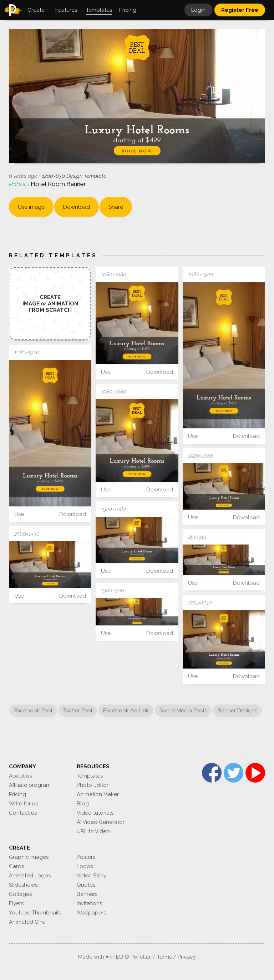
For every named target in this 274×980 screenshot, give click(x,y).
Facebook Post (33, 711)
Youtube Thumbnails (35, 913)
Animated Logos (30, 876)
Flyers (16, 903)
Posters (86, 857)
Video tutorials (95, 813)
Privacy (187, 957)
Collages (20, 894)
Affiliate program (30, 785)
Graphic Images (29, 857)
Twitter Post (78, 711)
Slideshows (23, 885)
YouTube (255, 773)
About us (20, 776)
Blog (83, 804)
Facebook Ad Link (126, 711)
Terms (164, 957)
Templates (90, 776)
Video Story (92, 876)
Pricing (17, 794)
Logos (85, 866)
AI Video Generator (101, 822)
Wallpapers (91, 913)
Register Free (240, 10)
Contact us (23, 813)
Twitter (234, 773)
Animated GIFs (27, 922)
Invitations (89, 903)
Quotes (86, 885)
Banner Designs (237, 711)
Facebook (212, 773)
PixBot (18, 184)
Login (198, 10)
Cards (16, 866)
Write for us (23, 804)
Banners (87, 894)
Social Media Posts (183, 711)
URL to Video (93, 831)
